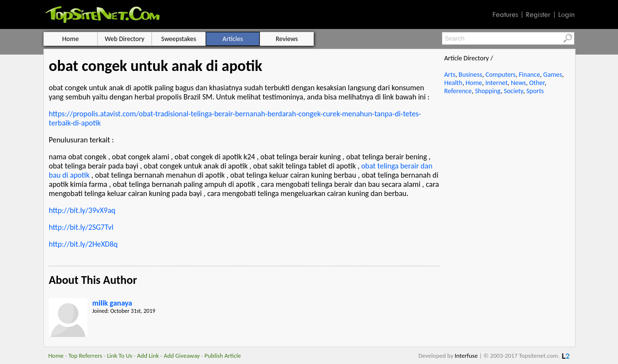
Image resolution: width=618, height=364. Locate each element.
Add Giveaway (182, 356)
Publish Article (223, 356)
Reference (458, 91)
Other (537, 83)
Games (553, 75)
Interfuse (466, 356)
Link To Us (119, 356)
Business (471, 75)
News (518, 83)
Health (453, 83)
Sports (535, 91)
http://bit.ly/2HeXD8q (83, 244)
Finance (529, 75)
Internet (496, 83)
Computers (500, 75)
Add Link (148, 356)
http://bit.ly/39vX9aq (82, 210)
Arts (450, 75)
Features (505, 14)
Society (514, 91)
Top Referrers (85, 356)
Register (538, 14)
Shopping (488, 91)
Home (474, 83)
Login (566, 14)
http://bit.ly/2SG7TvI (81, 227)
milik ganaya (112, 303)
